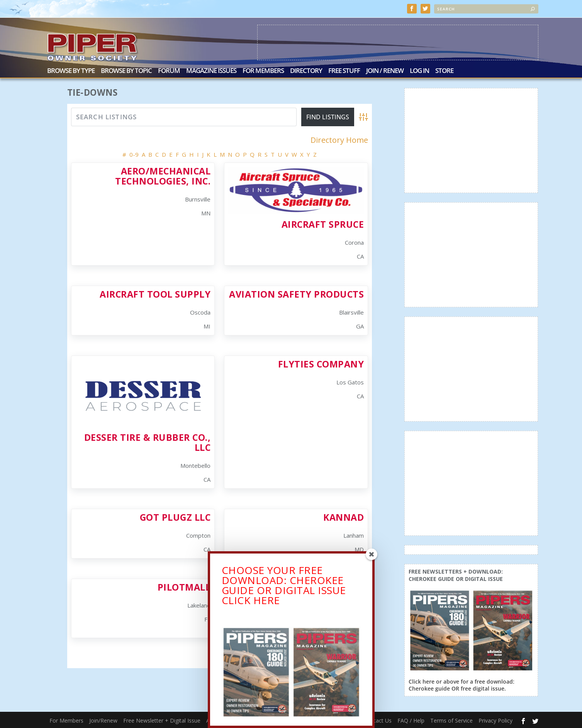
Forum (169, 70)
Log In (419, 70)
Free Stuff (344, 70)
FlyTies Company (321, 363)
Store (444, 70)
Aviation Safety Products (296, 293)
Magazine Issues (211, 70)
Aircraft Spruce (323, 223)
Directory (306, 70)
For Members (263, 70)
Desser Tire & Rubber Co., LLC (148, 441)
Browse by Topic (126, 70)
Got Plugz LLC (175, 516)
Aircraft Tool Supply (155, 293)
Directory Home (339, 139)
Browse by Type (71, 70)
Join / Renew (385, 70)
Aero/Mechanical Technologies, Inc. (163, 175)
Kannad (344, 516)
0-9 (134, 154)
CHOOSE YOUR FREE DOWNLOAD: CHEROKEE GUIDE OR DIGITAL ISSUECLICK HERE (284, 587)
